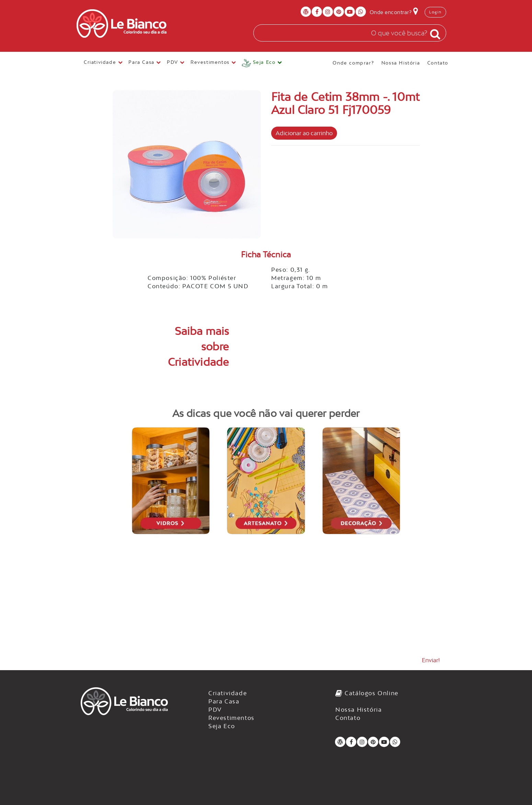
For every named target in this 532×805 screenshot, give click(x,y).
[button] (262, 63)
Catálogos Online (367, 693)
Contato (438, 63)
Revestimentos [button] (213, 62)
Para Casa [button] (145, 62)
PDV (215, 710)
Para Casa (224, 701)
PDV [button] (176, 62)
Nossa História (402, 63)
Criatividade (228, 693)
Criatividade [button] (103, 62)
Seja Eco (222, 726)
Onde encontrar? (394, 11)
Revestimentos (232, 718)
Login (435, 12)
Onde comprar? (354, 63)
